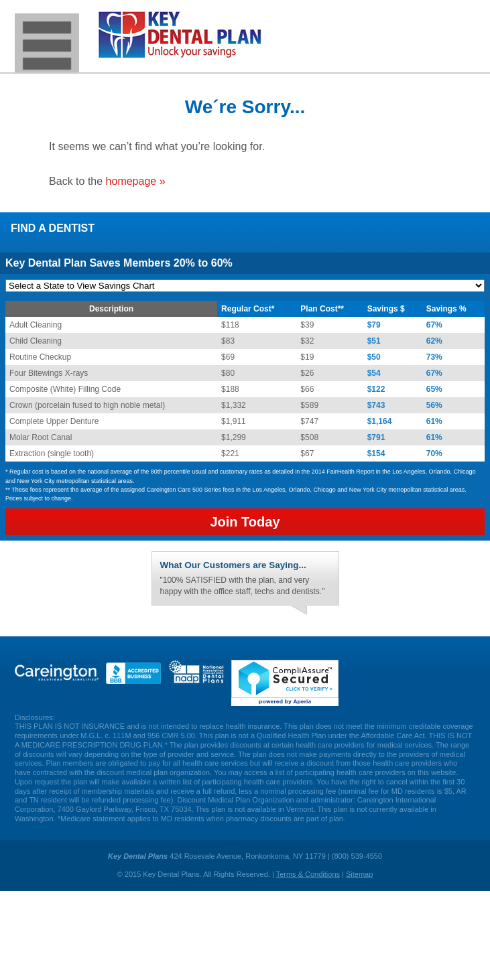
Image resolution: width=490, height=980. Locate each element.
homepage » (136, 181)
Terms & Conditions (308, 874)
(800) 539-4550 (459, 27)
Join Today (245, 522)
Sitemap (359, 874)
